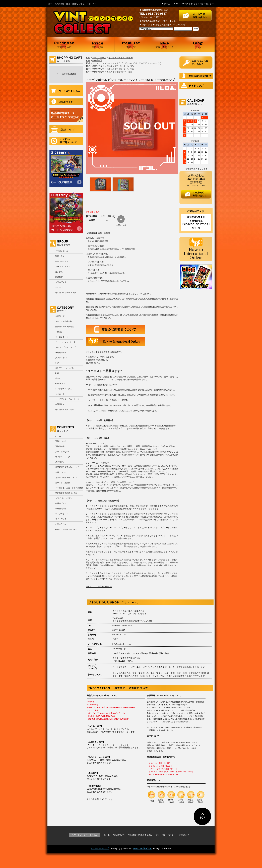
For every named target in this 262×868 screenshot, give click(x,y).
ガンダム (59, 272)
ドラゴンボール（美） (123, 72)
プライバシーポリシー (204, 4)
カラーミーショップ (100, 848)
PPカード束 (60, 384)
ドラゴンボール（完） (125, 66)
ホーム (167, 4)
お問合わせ (184, 835)
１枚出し (59, 332)
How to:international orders (66, 529)
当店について (66, 129)
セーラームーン (62, 261)
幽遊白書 (59, 277)
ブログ (198, 45)
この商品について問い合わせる (100, 357)
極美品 (110, 69)
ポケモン (59, 287)
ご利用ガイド (66, 102)
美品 (109, 72)
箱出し (58, 378)
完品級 (110, 66)
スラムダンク (61, 282)
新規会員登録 (162, 25)
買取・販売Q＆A (62, 452)
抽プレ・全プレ (62, 358)
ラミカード (60, 394)
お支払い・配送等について (66, 141)
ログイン (146, 25)
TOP (88, 58)
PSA (57, 373)
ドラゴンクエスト (63, 267)
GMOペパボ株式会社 (143, 848)
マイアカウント (179, 25)
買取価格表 (98, 45)
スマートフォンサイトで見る (85, 835)
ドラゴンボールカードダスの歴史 (66, 212)
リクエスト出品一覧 (64, 321)
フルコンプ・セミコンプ (65, 347)
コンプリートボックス (64, 368)
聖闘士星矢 (60, 256)
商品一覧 (131, 45)
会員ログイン (61, 503)
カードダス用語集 (66, 169)
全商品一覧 (60, 316)
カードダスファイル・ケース (67, 399)
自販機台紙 (60, 404)
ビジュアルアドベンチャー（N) (147, 63)
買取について (64, 45)
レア (57, 363)
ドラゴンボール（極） (125, 69)
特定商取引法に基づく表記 (66, 493)
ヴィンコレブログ (63, 457)
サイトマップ (182, 4)
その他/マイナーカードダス (67, 292)
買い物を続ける (93, 363)
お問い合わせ (61, 524)
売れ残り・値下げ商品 (64, 327)
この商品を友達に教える (97, 360)
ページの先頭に (202, 816)
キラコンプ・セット (64, 337)
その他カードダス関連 (64, 409)
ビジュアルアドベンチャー (121, 58)
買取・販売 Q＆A (164, 45)
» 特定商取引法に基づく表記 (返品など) (104, 352)
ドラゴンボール (62, 251)
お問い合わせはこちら (197, 14)
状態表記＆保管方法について (67, 467)
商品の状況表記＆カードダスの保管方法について (66, 115)
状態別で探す (61, 352)
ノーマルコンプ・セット (65, 342)
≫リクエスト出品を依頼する (99, 587)
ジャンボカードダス (64, 389)
